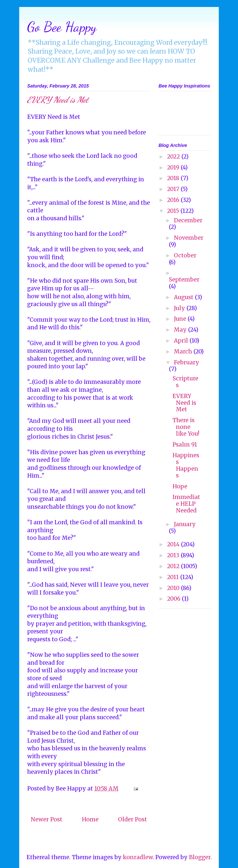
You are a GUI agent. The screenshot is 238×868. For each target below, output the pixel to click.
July (180, 308)
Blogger (200, 857)
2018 (174, 178)
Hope (180, 486)
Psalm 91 (185, 445)
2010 (174, 588)
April (182, 341)
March (184, 351)
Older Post (132, 819)
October (185, 255)
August (184, 297)
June (181, 319)
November (189, 238)
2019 (174, 167)
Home (90, 819)
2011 (174, 577)
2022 (174, 157)
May (181, 330)
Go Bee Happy (62, 27)
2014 (174, 544)
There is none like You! (186, 427)
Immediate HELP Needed (186, 504)
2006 (174, 599)
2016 (174, 200)
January (185, 524)
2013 (174, 555)
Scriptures (185, 382)
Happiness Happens (186, 465)
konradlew (138, 857)
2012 (174, 566)
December (188, 220)
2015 (174, 211)
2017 (174, 189)
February (187, 362)
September (184, 280)
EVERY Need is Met (184, 403)
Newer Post (46, 819)
